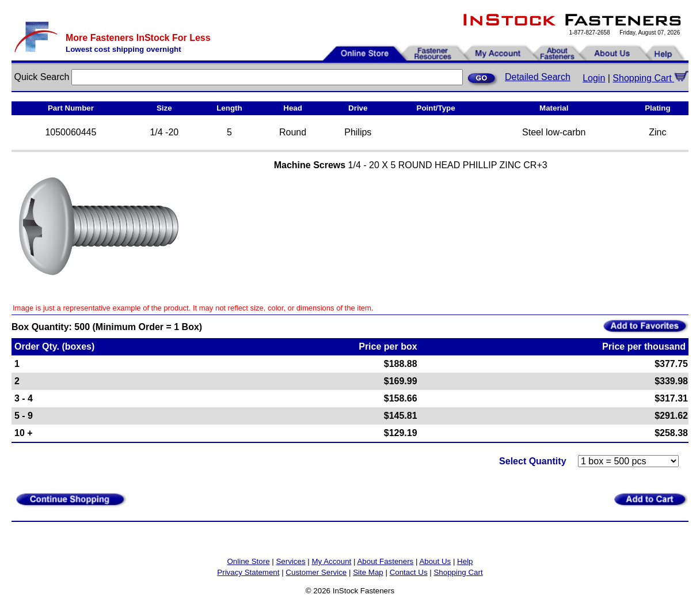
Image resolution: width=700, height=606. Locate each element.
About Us (435, 561)
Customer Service (316, 572)
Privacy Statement (248, 572)
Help (465, 561)
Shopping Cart (650, 78)
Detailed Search (538, 77)
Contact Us (409, 572)
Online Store (248, 561)
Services (290, 561)
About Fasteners (385, 561)
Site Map (368, 572)
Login (594, 78)
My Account (331, 561)
